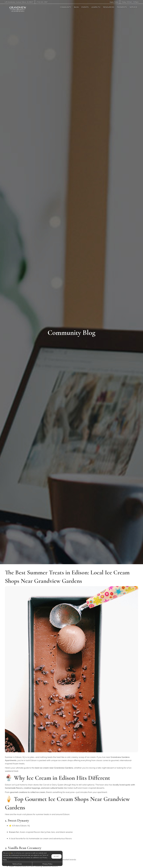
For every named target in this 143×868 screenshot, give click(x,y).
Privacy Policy (47, 864)
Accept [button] (56, 856)
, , (19, 2)
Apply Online (114, 2)
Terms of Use (17, 864)
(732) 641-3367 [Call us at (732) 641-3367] (42, 2)
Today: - (130, 2)
